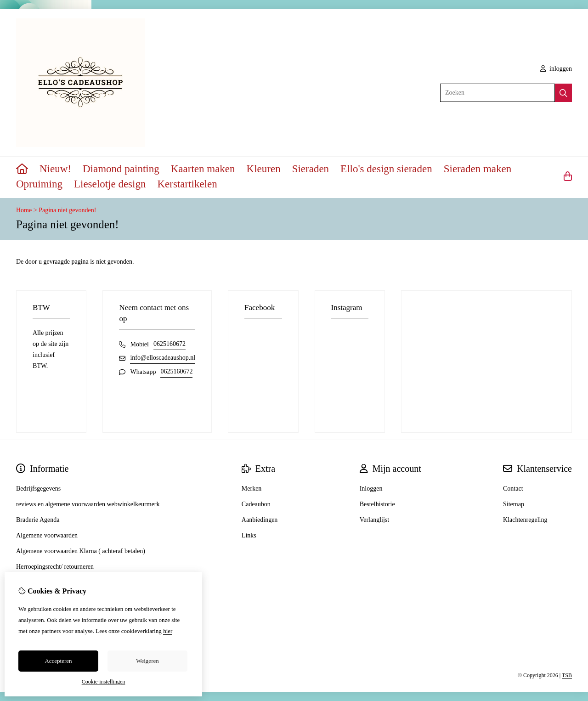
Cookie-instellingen (104, 682)
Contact (513, 489)
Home (24, 210)
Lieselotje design (110, 184)
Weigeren (147, 661)
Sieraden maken (478, 169)
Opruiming (39, 184)
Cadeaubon (256, 504)
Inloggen (371, 489)
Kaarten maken (203, 169)
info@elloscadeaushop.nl (163, 358)
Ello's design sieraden (386, 169)
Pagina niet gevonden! (67, 210)
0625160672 (170, 344)
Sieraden (311, 169)
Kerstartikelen (187, 184)
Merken (252, 489)
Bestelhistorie (377, 504)
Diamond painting (121, 169)
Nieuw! (55, 169)
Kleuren (264, 169)
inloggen (556, 69)
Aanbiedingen (260, 520)
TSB (567, 675)
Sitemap (514, 504)
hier (168, 631)
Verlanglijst (375, 520)
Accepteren (58, 661)
